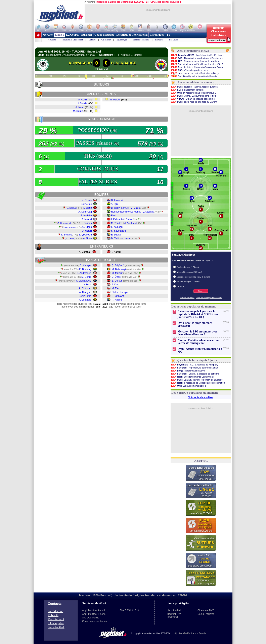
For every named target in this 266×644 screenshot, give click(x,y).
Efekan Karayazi (120, 292)
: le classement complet (187, 90)
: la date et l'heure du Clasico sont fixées (197, 67)
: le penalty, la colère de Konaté (194, 368)
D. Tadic (115, 238)
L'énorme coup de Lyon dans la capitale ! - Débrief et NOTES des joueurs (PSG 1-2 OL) (198, 314)
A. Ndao (80, 107)
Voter (201, 291)
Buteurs (92, 40)
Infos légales (56, 623)
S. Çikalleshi (85, 235)
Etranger (87, 35)
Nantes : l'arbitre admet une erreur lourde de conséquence (199, 342)
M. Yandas (117, 223)
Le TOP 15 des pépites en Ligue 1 (164, 2)
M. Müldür (115, 100)
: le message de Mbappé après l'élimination (198, 383)
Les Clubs (174, 40)
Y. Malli (87, 285)
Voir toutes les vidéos (201, 397)
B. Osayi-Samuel (120, 208)
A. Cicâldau (85, 288)
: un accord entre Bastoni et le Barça (195, 73)
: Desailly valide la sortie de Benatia (194, 76)
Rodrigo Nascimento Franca (126, 212)
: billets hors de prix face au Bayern (194, 102)
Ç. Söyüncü (148, 212)
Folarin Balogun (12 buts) (188, 282)
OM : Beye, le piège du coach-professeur (195, 324)
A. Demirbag (85, 212)
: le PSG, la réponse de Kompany (194, 365)
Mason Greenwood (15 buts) (189, 272)
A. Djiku (115, 204)
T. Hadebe (86, 216)
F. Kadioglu (117, 227)
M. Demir (78, 111)
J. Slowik (82, 103)
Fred (114, 216)
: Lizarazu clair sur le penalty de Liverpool (197, 380)
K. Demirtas (85, 300)
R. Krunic (117, 300)
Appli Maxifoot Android (94, 610)
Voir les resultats (187, 297)
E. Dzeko (116, 235)
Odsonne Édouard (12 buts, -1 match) (193, 277)
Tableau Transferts (141, 40)
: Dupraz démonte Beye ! (188, 386)
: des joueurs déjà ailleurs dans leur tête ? (197, 64)
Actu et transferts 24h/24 (193, 51)
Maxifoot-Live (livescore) (174, 615)
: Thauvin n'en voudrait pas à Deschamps (197, 58)
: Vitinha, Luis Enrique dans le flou (193, 96)
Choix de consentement (95, 621)
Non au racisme (206, 614)
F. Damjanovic (65, 223)
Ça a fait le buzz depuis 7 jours (197, 360)
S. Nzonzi (87, 219)
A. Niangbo (85, 292)
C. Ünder (127, 219)
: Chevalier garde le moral (189, 70)
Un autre (180, 286)
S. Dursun (126, 238)
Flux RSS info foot (129, 610)
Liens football (56, 627)
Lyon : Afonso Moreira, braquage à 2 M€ (200, 350)
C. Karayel (72, 208)
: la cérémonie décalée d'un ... (197, 55)
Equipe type (122, 40)
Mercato (48, 35)
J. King (115, 285)
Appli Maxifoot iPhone (94, 614)
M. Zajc (116, 288)
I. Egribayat (118, 296)
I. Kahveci (116, 219)
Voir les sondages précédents (209, 297)
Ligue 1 (59, 35)
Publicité (53, 615)
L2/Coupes (73, 35)
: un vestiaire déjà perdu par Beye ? (193, 93)
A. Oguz (82, 100)
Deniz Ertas (85, 296)
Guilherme (86, 204)
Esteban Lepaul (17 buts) (188, 267)
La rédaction (56, 611)
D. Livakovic (118, 200)
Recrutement (56, 619)
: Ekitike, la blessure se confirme (195, 374)
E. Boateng (67, 235)
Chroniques (157, 35)
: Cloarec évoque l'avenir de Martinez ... (196, 61)
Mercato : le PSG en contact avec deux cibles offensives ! (197, 333)
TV (169, 35)
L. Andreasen (69, 227)
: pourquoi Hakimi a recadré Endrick (194, 87)
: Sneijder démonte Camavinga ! (192, 377)
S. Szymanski (118, 231)
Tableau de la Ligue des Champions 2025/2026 (120, 2)
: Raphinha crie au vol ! (189, 371)
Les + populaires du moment (196, 82)
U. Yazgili (87, 231)
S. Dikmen (86, 223)
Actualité (52, 40)
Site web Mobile (91, 618)
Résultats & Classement (72, 40)
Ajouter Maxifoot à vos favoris (190, 633)
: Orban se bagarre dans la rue (193, 99)
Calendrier (106, 40)
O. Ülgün (87, 227)
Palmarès (159, 40)
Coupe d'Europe (104, 35)
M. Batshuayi (130, 223)
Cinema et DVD (206, 610)
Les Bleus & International (132, 35)
